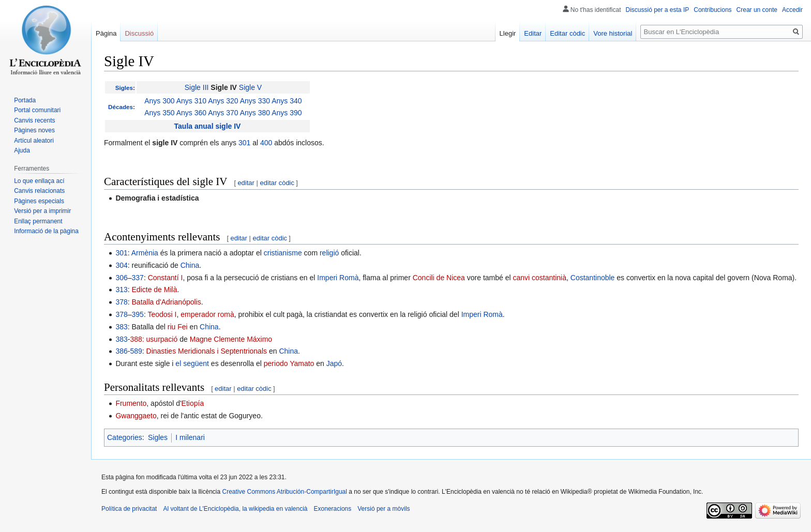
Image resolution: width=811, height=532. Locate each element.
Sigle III (197, 87)
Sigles (124, 88)
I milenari (190, 437)
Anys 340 (287, 101)
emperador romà (207, 314)
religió (329, 253)
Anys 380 (255, 113)
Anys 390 (287, 113)
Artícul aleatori (34, 141)
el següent (192, 363)
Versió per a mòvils (384, 509)
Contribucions (712, 10)
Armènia (145, 253)
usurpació (162, 339)
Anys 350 (159, 113)
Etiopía (193, 403)
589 (136, 351)
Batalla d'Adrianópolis (167, 302)
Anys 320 (223, 101)
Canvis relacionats (39, 191)
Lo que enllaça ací (39, 181)
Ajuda (22, 150)
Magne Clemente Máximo (231, 339)
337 (138, 278)
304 (121, 265)
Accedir (792, 10)
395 (138, 314)
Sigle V (250, 87)
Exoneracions (333, 509)
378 (121, 302)
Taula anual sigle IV (208, 126)
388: (137, 339)
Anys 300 (159, 101)
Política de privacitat (129, 509)
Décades (121, 107)
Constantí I (166, 278)
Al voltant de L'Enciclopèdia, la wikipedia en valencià (235, 509)
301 (244, 143)
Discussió (139, 33)
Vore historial (613, 33)
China (190, 265)
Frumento (131, 403)
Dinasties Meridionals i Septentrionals (207, 351)
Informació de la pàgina (46, 231)
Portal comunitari (37, 110)
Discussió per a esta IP (658, 10)
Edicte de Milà (155, 290)
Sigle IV (224, 87)
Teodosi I (162, 314)
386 (121, 351)
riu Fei (178, 327)
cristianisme (283, 253)
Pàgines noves (34, 130)
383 (121, 327)
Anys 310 (191, 101)
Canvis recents (34, 120)
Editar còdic (567, 33)
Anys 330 (255, 101)
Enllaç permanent (38, 221)
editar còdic (277, 183)
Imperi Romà (338, 278)
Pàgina (106, 33)
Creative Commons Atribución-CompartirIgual (284, 492)
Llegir (508, 33)
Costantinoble (593, 278)
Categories (125, 437)
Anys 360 (191, 113)
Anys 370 (223, 113)
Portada (25, 100)
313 (121, 290)
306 (121, 278)
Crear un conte (757, 10)
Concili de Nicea (439, 278)
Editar (533, 33)
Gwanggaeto (136, 416)
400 (266, 143)
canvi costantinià (539, 278)
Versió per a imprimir (42, 211)
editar (246, 183)
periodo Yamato (289, 363)
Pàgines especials (39, 201)
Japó (334, 363)
